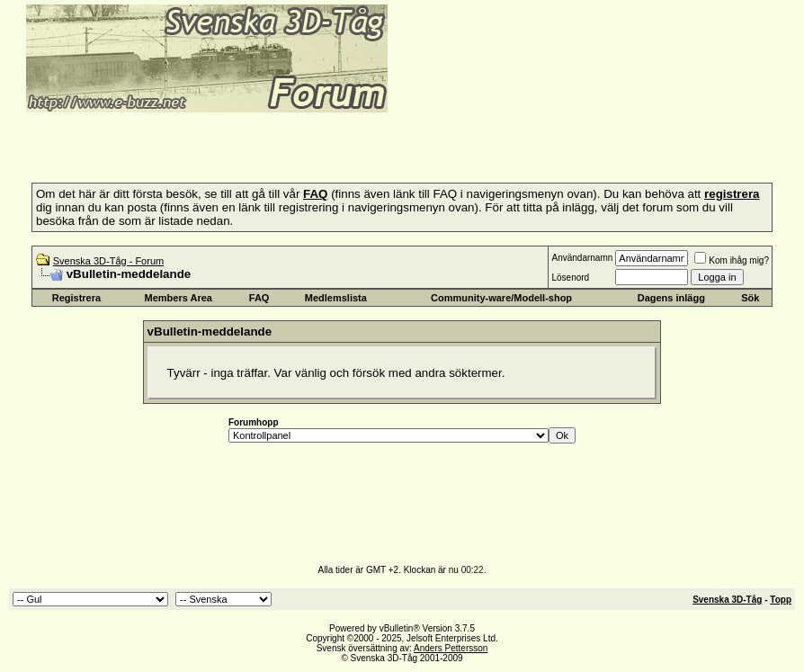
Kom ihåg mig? (732, 260)
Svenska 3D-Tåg (727, 600)
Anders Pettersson (451, 648)
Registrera (76, 298)
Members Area (179, 298)
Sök (750, 298)
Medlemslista (336, 298)
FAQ (259, 298)
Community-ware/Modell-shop (501, 298)
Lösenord (570, 278)
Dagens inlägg (671, 298)
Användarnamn (582, 258)
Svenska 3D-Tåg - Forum (108, 261)
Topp (781, 600)
